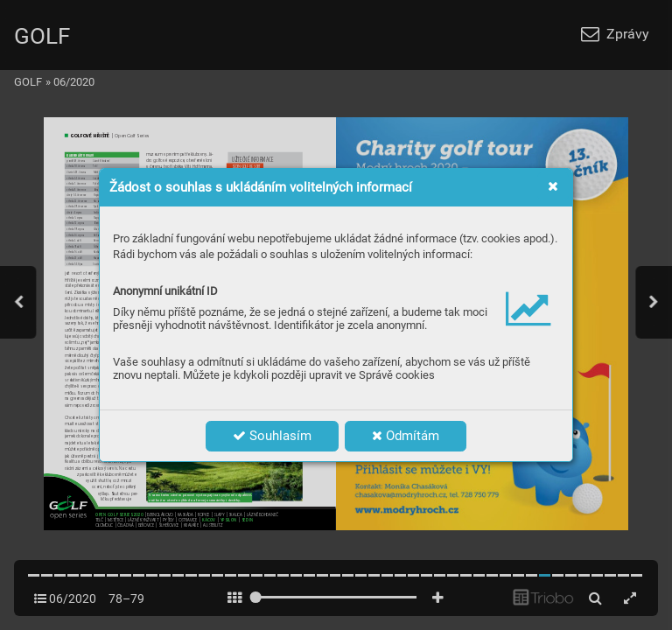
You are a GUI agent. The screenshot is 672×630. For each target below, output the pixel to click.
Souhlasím (272, 436)
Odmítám (406, 436)
